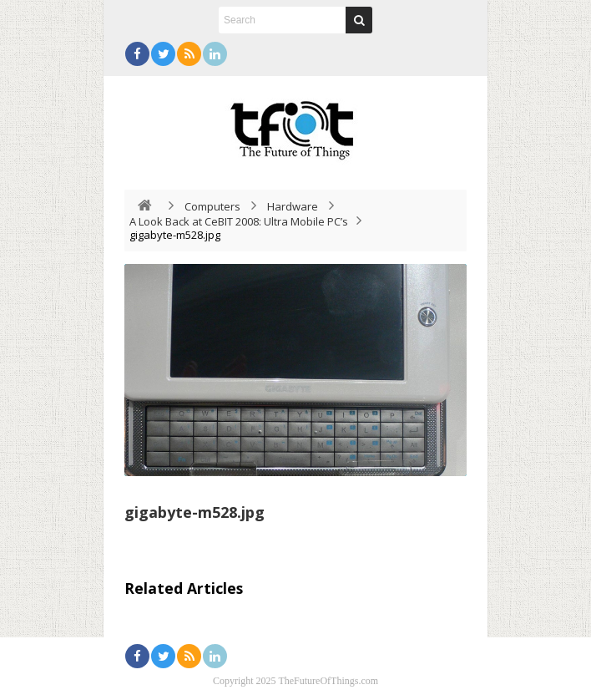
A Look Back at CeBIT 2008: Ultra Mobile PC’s (239, 221)
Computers (212, 206)
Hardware (293, 206)
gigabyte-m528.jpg (194, 512)
